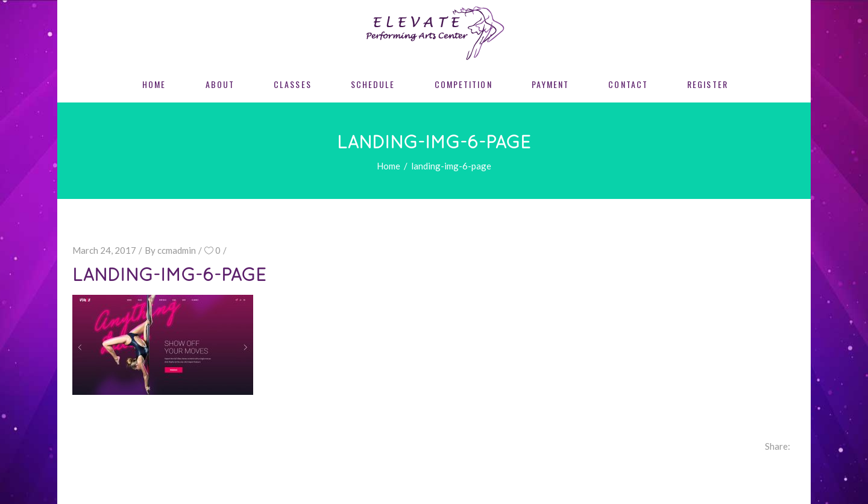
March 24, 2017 (104, 250)
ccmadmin (177, 250)
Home (388, 166)
